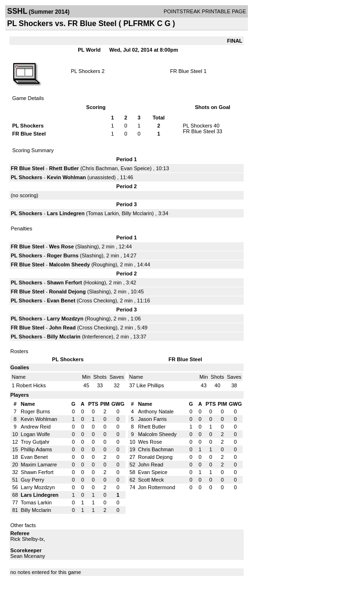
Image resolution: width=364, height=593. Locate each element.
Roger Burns (63, 255)
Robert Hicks (31, 385)
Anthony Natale (156, 411)
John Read (62, 328)
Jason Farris (152, 419)
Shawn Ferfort (64, 283)
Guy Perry (33, 480)
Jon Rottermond (156, 487)
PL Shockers (85, 71)
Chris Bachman (100, 168)
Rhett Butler (64, 168)
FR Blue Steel (186, 71)
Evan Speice (135, 168)
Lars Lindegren (66, 213)
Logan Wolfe (36, 434)
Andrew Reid (36, 427)
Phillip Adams (36, 449)
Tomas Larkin (103, 213)
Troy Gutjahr (35, 442)
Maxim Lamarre (39, 465)
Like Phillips (150, 385)
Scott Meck (151, 480)
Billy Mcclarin (137, 213)
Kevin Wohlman (66, 177)
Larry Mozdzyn (65, 319)
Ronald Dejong (67, 292)
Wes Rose (61, 246)
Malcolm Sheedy (69, 265)
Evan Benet (61, 301)
